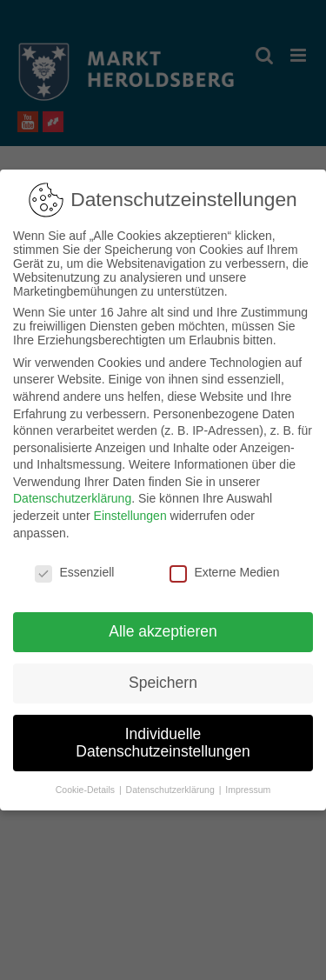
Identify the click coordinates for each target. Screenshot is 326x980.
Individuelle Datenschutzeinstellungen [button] (163, 734)
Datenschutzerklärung (72, 490)
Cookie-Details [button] (86, 781)
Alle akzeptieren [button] (163, 623)
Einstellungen (130, 507)
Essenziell (74, 563)
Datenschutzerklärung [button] (172, 781)
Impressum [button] (248, 781)
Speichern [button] (163, 674)
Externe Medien (224, 563)
